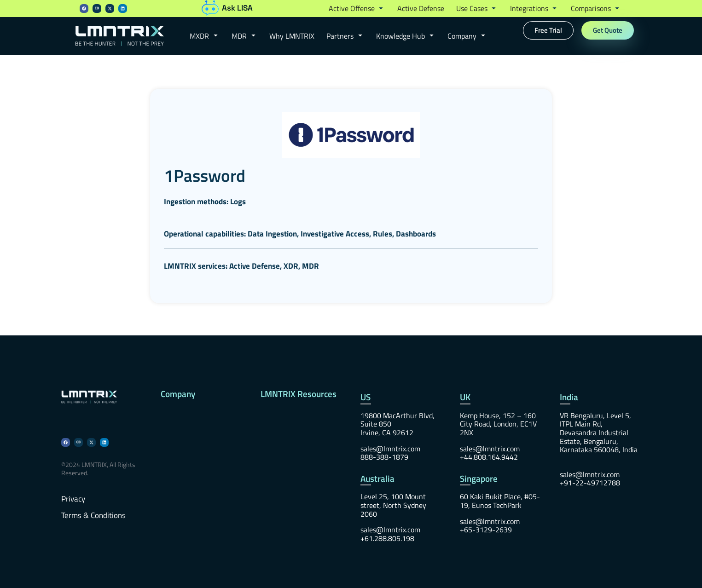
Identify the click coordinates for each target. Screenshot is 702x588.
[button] (357, 9)
